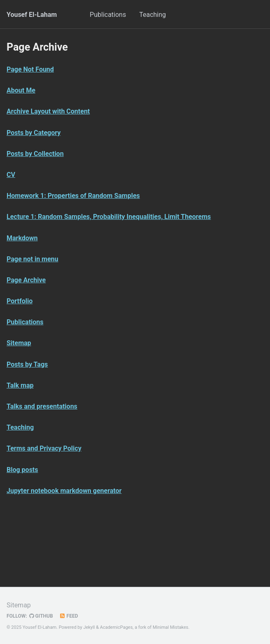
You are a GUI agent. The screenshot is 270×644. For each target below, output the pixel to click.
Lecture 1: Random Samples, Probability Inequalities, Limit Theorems (109, 217)
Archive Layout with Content (48, 111)
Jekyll (89, 627)
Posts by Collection (35, 154)
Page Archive (26, 280)
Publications (108, 15)
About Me (21, 90)
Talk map (20, 385)
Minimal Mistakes (171, 627)
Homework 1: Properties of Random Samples (73, 196)
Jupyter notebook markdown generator (64, 491)
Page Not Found (30, 69)
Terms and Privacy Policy (44, 448)
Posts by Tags (27, 364)
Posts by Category (34, 133)
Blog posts (22, 470)
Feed (69, 616)
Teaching (152, 15)
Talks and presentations (42, 406)
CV (11, 175)
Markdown (22, 238)
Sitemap (19, 343)
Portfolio (20, 301)
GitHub (41, 616)
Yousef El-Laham (32, 15)
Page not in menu (33, 259)
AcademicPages (116, 627)
